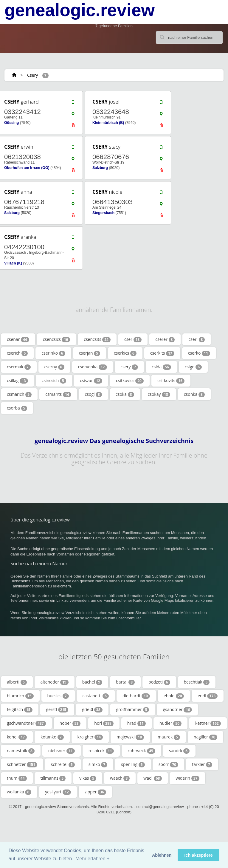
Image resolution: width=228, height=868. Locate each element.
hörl (104, 723)
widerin (187, 778)
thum (17, 778)
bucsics (58, 696)
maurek (169, 737)
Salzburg (100, 168)
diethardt (136, 696)
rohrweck (141, 751)
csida (161, 367)
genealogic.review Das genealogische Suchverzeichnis (114, 441)
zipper (95, 792)
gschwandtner (26, 723)
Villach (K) (13, 263)
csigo (193, 367)
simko (98, 764)
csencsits (97, 339)
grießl (92, 710)
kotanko (52, 737)
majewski (130, 737)
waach (120, 778)
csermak (19, 367)
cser (133, 339)
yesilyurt (58, 792)
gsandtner (177, 710)
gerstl (57, 710)
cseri (197, 339)
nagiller (206, 737)
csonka (194, 394)
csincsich (54, 381)
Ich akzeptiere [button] (199, 855)
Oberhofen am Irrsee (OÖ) (27, 168)
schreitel (63, 764)
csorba (17, 408)
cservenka (93, 367)
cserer (165, 339)
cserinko (53, 353)
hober (70, 723)
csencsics (57, 339)
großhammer (133, 710)
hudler (170, 723)
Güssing (11, 123)
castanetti (96, 696)
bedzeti (159, 682)
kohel (17, 737)
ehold (174, 696)
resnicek (101, 751)
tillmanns (53, 778)
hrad (137, 723)
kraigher (90, 737)
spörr (168, 764)
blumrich (20, 696)
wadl (153, 778)
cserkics (125, 353)
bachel (92, 682)
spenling (133, 764)
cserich (17, 353)
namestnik (21, 751)
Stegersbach (103, 213)
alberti (17, 682)
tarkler (202, 764)
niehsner (62, 751)
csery (129, 367)
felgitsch (20, 710)
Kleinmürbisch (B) (108, 123)
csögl (93, 394)
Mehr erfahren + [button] (92, 859)
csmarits (58, 394)
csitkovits (171, 381)
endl (208, 696)
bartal (125, 682)
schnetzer (22, 764)
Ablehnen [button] (162, 855)
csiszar (91, 381)
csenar (18, 339)
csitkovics (130, 381)
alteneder (55, 682)
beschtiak (197, 682)
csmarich (19, 394)
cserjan (90, 353)
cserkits (162, 353)
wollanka (19, 792)
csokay (159, 394)
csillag (17, 381)
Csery (32, 75)
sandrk (179, 751)
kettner (208, 723)
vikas (88, 778)
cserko (199, 353)
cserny (54, 367)
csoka (125, 394)
